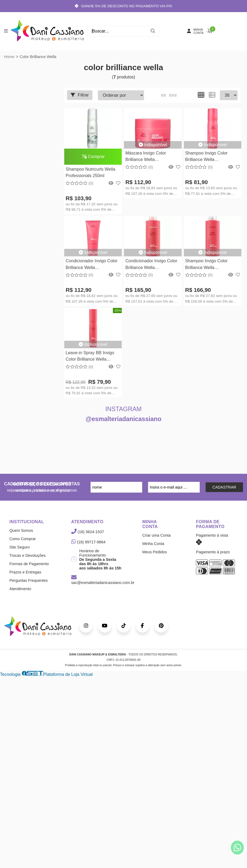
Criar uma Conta (156, 536)
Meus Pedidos (154, 552)
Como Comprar (23, 539)
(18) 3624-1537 (88, 532)
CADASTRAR (224, 487)
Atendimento (20, 589)
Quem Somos (21, 531)
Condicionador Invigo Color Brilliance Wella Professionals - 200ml (92, 265)
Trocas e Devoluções (28, 556)
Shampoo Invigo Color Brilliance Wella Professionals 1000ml (206, 265)
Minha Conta (153, 544)
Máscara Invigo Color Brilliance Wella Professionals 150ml (146, 157)
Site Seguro (19, 547)
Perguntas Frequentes (28, 581)
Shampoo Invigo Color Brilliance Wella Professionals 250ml (206, 157)
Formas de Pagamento (29, 564)
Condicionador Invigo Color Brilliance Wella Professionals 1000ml (151, 265)
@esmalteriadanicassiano (124, 419)
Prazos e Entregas (25, 572)
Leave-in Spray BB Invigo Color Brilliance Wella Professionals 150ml (90, 357)
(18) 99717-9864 (88, 542)
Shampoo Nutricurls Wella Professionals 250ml (90, 172)
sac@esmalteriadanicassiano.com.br (103, 580)
